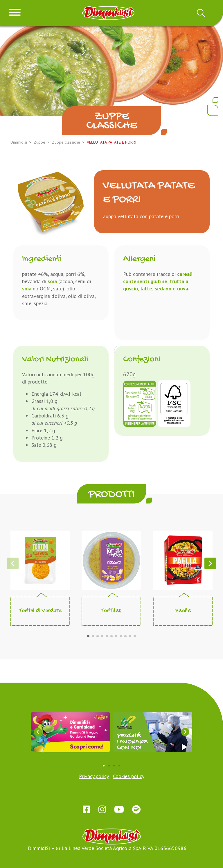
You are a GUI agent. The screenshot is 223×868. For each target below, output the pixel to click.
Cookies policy (129, 776)
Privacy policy (94, 776)
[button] (88, 636)
